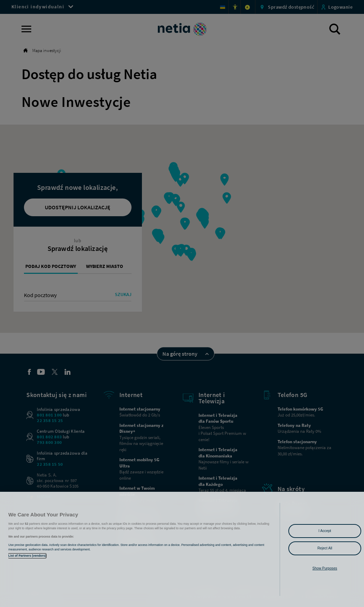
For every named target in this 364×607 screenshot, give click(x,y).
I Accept (325, 531)
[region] (182, 549)
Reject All (325, 548)
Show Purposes (325, 568)
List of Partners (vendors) (27, 556)
